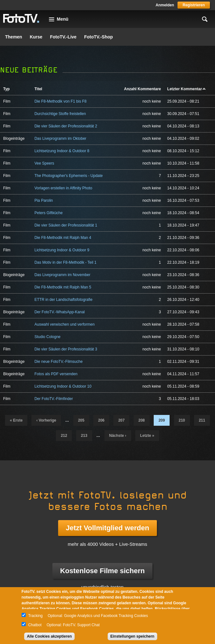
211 (202, 420)
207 (121, 420)
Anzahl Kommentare (143, 89)
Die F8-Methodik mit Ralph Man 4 (63, 238)
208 (142, 420)
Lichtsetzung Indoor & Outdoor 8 (62, 151)
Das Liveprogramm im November (62, 275)
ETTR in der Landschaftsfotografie (63, 300)
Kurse (36, 37)
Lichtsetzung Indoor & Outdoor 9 (62, 250)
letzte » (147, 436)
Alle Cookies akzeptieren (49, 636)
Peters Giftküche (48, 213)
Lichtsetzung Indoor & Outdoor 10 (63, 386)
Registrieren (194, 5)
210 (182, 420)
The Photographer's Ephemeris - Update (68, 176)
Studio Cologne (47, 337)
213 (84, 436)
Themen (14, 37)
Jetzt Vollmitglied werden (107, 528)
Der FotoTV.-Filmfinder (54, 399)
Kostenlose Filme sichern (102, 571)
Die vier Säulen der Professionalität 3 (66, 349)
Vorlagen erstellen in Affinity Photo (63, 188)
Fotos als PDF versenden (56, 374)
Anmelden (165, 5)
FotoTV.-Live (63, 37)
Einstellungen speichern (133, 636)
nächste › (118, 436)
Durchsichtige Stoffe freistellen (60, 114)
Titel (38, 89)
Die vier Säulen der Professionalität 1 (66, 225)
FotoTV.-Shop (98, 37)
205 (81, 420)
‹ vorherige (46, 420)
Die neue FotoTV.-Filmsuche (58, 362)
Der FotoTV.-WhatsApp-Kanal (59, 312)
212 (64, 436)
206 (101, 420)
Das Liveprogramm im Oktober (60, 139)
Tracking (36, 616)
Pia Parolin (44, 200)
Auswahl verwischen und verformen (64, 324)
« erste (16, 420)
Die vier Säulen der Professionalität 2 (66, 126)
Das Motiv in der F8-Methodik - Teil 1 (65, 262)
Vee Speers (44, 163)
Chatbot (35, 625)
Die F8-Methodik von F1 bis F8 (60, 101)
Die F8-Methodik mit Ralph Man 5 (63, 287)
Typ (6, 89)
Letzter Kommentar (187, 89)
